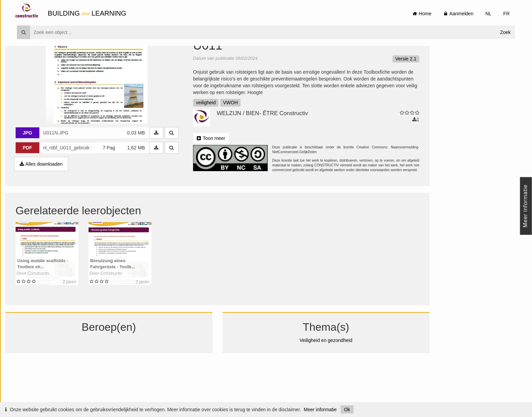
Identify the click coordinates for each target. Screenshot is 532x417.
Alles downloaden (53, 204)
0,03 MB (148, 173)
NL (488, 14)
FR (506, 14)
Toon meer (222, 178)
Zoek (505, 32)
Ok (347, 410)
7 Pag (121, 188)
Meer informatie (320, 410)
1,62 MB (148, 188)
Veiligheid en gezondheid (338, 380)
